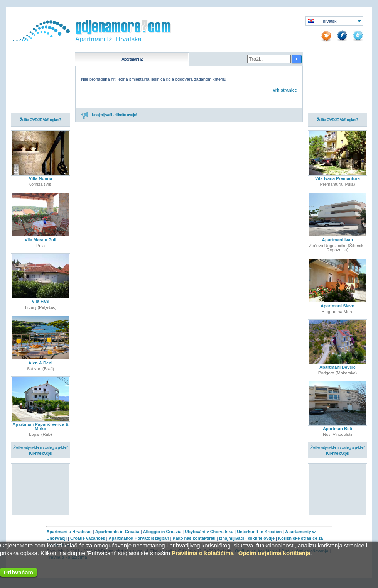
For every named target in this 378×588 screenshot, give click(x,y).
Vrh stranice (285, 90)
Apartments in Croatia (117, 532)
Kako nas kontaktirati (194, 538)
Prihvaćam (19, 572)
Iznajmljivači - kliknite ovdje (247, 538)
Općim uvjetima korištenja (274, 553)
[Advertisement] (41, 489)
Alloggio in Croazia (162, 532)
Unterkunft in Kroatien (259, 532)
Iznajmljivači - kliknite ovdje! (109, 115)
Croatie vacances (88, 538)
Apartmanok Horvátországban (139, 538)
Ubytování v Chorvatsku (209, 532)
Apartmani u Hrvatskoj (69, 532)
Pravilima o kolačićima (203, 553)
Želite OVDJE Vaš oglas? (41, 120)
